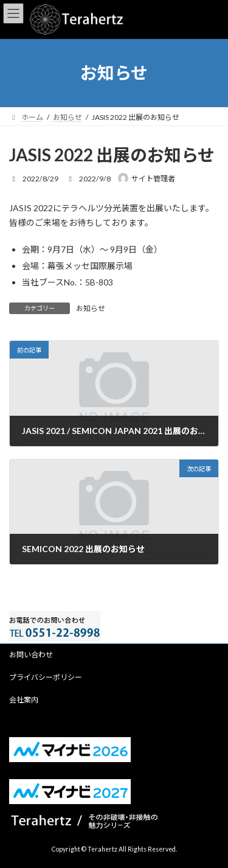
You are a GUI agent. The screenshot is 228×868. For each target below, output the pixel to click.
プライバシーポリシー (46, 677)
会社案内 (24, 700)
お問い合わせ (31, 655)
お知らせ (91, 308)
